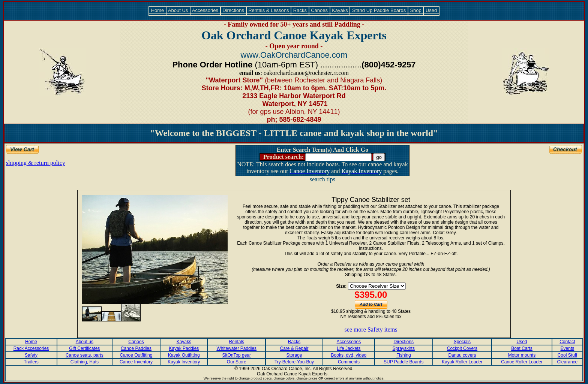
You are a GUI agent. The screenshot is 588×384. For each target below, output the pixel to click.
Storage (294, 355)
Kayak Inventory (184, 362)
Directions (233, 10)
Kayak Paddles (184, 348)
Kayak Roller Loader (462, 362)
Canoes (319, 10)
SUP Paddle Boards (404, 362)
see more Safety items (371, 329)
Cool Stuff (567, 355)
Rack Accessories (31, 348)
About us (85, 342)
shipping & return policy (36, 163)
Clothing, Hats (85, 362)
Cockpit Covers (462, 348)
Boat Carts (522, 348)
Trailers (31, 362)
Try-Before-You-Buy (294, 362)
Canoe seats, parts (85, 355)
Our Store (237, 362)
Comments (349, 362)
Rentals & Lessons (269, 10)
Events (568, 348)
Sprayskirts (404, 348)
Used (431, 10)
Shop (416, 10)
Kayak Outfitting (184, 355)
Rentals (236, 342)
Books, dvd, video (349, 355)
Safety (31, 355)
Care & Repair (294, 348)
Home (157, 10)
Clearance (568, 362)
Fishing (404, 355)
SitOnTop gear (236, 355)
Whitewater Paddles (236, 348)
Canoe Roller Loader (522, 362)
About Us (178, 10)
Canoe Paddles (136, 348)
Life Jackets (349, 348)
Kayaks (340, 10)
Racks (300, 10)
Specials (462, 342)
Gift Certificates (84, 348)
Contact (567, 342)
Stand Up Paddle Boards (379, 10)
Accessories (205, 10)
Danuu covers (462, 355)
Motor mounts (522, 355)
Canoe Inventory (136, 362)
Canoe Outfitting (136, 355)
